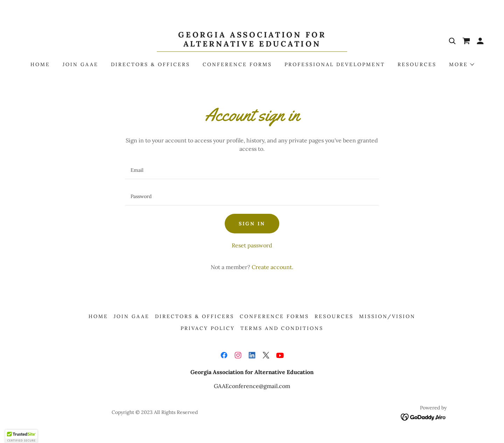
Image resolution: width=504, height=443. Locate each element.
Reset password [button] (252, 245)
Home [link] (40, 64)
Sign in (252, 224)
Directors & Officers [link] (150, 64)
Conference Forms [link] (237, 64)
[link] (252, 44)
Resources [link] (417, 64)
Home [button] (98, 316)
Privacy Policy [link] (208, 328)
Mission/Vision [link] (387, 316)
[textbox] (252, 170)
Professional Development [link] (335, 64)
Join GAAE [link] (80, 64)
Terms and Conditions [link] (282, 328)
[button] (480, 41)
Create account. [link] (272, 267)
